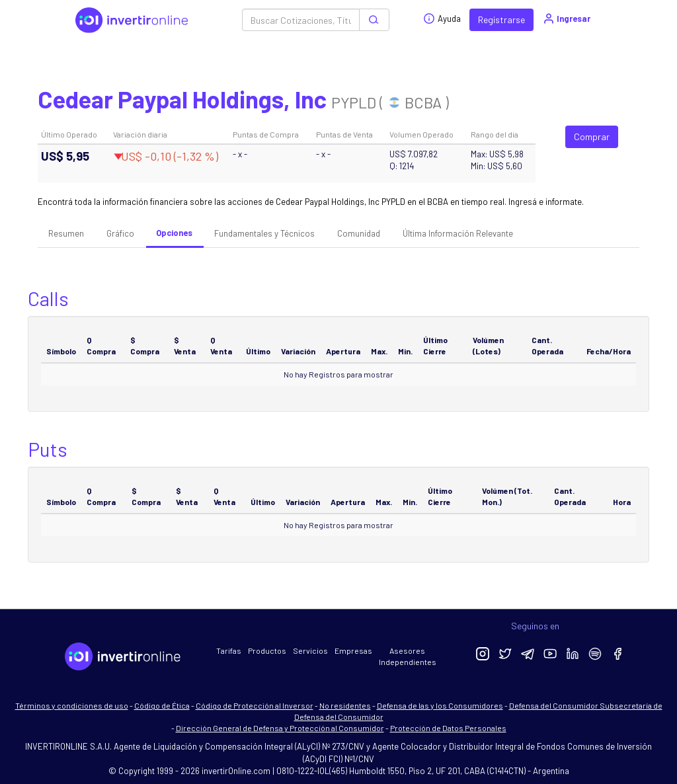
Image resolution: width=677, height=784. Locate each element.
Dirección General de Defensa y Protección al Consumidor (280, 728)
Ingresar (566, 19)
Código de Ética (162, 705)
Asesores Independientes (408, 656)
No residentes (345, 705)
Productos (267, 650)
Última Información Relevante (458, 233)
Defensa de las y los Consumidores (440, 705)
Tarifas (229, 650)
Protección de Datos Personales (448, 728)
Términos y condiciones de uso (72, 705)
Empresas (353, 650)
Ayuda (442, 19)
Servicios (310, 650)
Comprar (592, 137)
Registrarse (501, 20)
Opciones (174, 233)
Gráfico (120, 233)
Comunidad (359, 233)
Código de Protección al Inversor (255, 705)
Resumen (66, 233)
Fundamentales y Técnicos (264, 233)
